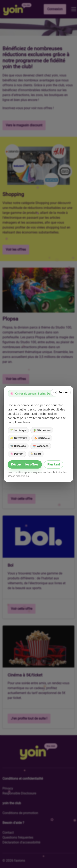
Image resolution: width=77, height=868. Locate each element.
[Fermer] (61, 393)
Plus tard (54, 464)
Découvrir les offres (25, 464)
